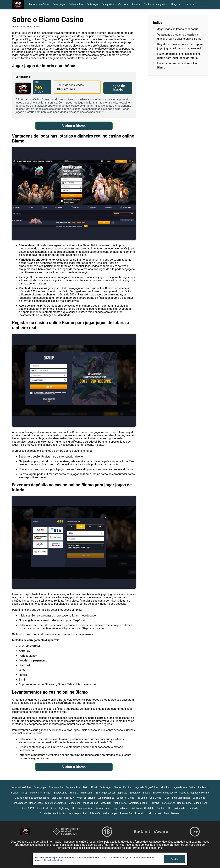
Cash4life (149, 808)
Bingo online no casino (165, 793)
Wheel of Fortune (86, 798)
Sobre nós (95, 813)
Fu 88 (167, 798)
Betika (15, 793)
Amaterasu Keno (138, 803)
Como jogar (59, 4)
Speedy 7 (69, 798)
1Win (85, 787)
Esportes (122, 793)
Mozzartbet (155, 813)
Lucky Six (155, 803)
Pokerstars (36, 793)
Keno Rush (43, 808)
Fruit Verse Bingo (181, 798)
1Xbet (94, 787)
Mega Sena (74, 803)
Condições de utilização (53, 813)
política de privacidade (53, 860)
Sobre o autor (56, 787)
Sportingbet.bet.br (105, 793)
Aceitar (174, 859)
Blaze (47, 793)
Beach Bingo (36, 803)
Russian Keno (103, 808)
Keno (54, 808)
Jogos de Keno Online (184, 787)
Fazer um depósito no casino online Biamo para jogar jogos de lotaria (179, 56)
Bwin (166, 813)
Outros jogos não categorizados (32, 798)
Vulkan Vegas (110, 813)
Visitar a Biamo (74, 126)
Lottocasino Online (39, 4)
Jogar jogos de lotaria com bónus (178, 29)
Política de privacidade (186, 808)
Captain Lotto (164, 808)
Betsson (176, 813)
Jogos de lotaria (118, 88)
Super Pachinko (106, 798)
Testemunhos (76, 4)
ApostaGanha (60, 793)
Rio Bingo (142, 798)
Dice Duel (57, 798)
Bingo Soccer (20, 803)
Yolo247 (74, 793)
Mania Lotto (120, 803)
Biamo (117, 787)
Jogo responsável (78, 813)
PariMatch (203, 787)
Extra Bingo (199, 798)
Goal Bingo (155, 798)
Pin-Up (24, 793)
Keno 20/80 (28, 808)
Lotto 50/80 (168, 803)
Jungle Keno (201, 803)
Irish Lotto (136, 808)
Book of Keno (184, 803)
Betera (146, 793)
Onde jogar (92, 4)
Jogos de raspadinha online (194, 793)
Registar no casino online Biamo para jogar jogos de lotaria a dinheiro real (180, 46)
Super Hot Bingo (125, 798)
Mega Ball (106, 803)
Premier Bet (126, 813)
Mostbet (165, 787)
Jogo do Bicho (120, 808)
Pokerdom (141, 813)
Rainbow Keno (86, 808)
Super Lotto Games (56, 803)
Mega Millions (90, 803)
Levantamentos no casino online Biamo (177, 65)
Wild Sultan (87, 793)
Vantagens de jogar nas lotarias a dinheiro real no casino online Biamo (179, 37)
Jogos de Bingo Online (146, 787)
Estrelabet (135, 793)
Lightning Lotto (67, 808)
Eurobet (127, 787)
